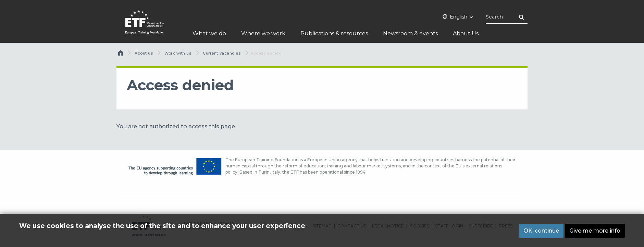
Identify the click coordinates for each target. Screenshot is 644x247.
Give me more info (595, 231)
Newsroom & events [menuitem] (410, 33)
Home (121, 55)
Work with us (178, 53)
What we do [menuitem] (209, 33)
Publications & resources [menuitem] (334, 33)
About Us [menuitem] (466, 33)
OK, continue (541, 231)
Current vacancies (222, 53)
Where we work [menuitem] (263, 33)
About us (144, 53)
